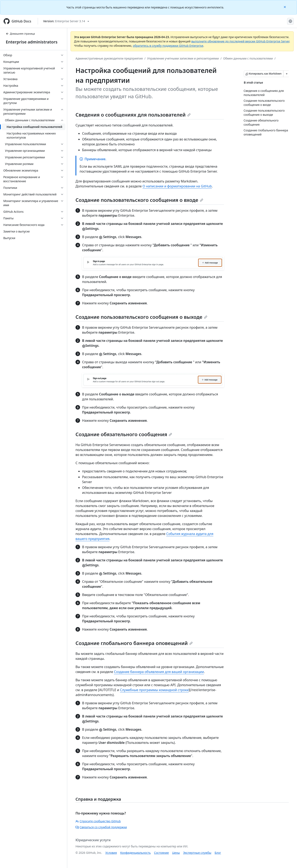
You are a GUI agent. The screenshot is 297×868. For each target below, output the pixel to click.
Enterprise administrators (32, 42)
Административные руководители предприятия (109, 58)
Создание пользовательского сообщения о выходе (141, 317)
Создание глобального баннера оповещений (134, 643)
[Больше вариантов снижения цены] (287, 74)
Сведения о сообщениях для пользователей (133, 115)
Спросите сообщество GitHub (98, 821)
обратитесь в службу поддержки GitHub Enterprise (168, 46)
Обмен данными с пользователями (248, 58)
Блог (218, 853)
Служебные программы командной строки (154, 690)
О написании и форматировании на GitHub (177, 186)
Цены (176, 853)
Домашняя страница (20, 34)
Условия (111, 853)
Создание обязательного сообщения (124, 434)
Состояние (161, 853)
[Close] (285, 7)
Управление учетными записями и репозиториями (183, 58)
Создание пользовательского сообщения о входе (139, 200)
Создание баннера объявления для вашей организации (159, 672)
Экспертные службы (197, 853)
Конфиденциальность (136, 853)
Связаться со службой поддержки (101, 827)
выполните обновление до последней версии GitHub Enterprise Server (240, 41)
